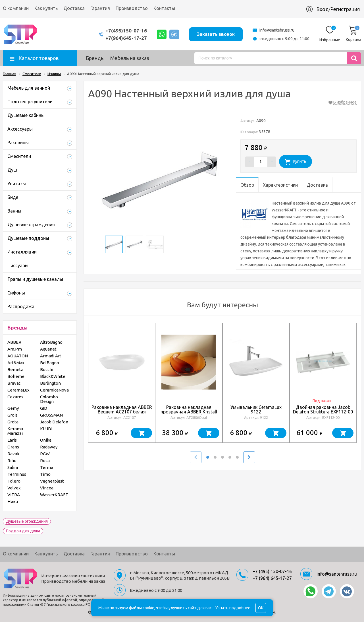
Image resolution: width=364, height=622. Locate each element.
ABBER (14, 342)
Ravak (13, 454)
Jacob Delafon (54, 422)
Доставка (74, 8)
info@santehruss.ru (277, 30)
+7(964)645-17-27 (126, 38)
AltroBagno (51, 342)
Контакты (164, 8)
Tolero (14, 481)
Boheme (16, 376)
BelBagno (50, 363)
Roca (45, 461)
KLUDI (46, 429)
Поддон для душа (23, 531)
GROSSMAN (51, 415)
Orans (13, 447)
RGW (45, 454)
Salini (13, 467)
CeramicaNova (54, 390)
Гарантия (100, 8)
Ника (13, 501)
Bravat (14, 383)
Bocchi (47, 369)
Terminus (17, 474)
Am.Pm (15, 349)
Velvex (14, 488)
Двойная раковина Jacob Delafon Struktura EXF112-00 (323, 409)
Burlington (50, 383)
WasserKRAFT (54, 495)
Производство (132, 8)
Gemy (13, 408)
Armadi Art (51, 356)
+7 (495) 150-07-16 (272, 571)
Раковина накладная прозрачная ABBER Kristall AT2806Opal (189, 412)
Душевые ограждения (27, 521)
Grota (13, 422)
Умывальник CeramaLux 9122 (256, 409)
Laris (12, 440)
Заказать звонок (216, 34)
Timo (45, 474)
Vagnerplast (52, 481)
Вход (323, 9)
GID (44, 408)
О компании (16, 8)
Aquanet (48, 349)
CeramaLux (18, 390)
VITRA (14, 495)
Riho (12, 461)
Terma (47, 467)
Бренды (95, 58)
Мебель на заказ (130, 58)
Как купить (46, 8)
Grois (13, 415)
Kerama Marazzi (15, 431)
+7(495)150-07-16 (126, 31)
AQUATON (18, 356)
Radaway (49, 447)
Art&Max (16, 363)
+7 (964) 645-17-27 (272, 578)
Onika (46, 440)
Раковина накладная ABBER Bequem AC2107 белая (122, 409)
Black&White (53, 376)
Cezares (15, 397)
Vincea (47, 488)
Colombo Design (49, 399)
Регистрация (345, 9)
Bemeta (15, 369)
